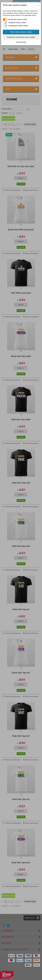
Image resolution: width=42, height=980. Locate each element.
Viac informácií (21, 42)
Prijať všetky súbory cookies (21, 32)
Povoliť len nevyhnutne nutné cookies (21, 37)
